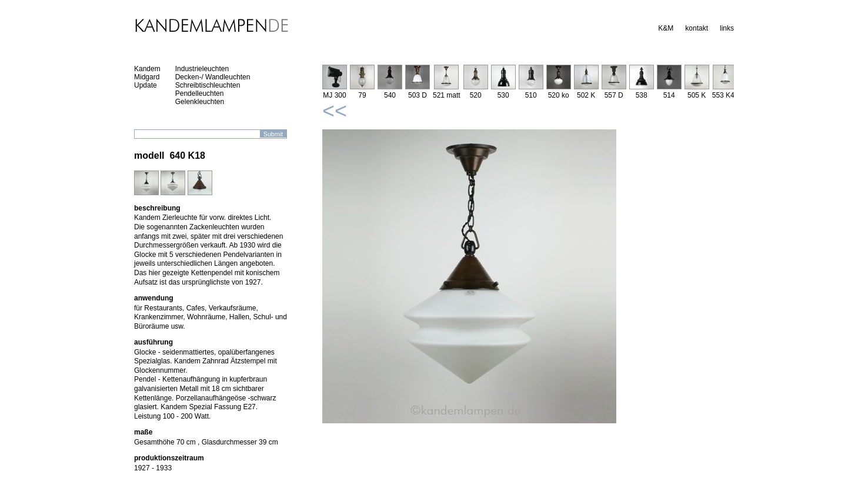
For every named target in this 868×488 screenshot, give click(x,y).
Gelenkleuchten (200, 102)
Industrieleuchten (202, 69)
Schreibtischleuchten (208, 85)
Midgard (147, 77)
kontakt (697, 28)
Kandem (147, 69)
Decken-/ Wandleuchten (213, 77)
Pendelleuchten (200, 93)
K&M (666, 28)
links (727, 28)
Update (146, 85)
